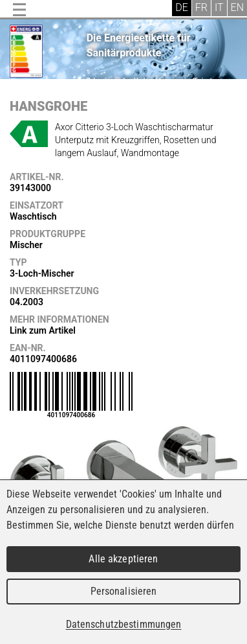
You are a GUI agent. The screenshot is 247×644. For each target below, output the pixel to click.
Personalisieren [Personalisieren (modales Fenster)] (124, 591)
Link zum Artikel (43, 330)
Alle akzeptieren (123, 559)
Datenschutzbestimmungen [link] (124, 624)
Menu (19, 10)
